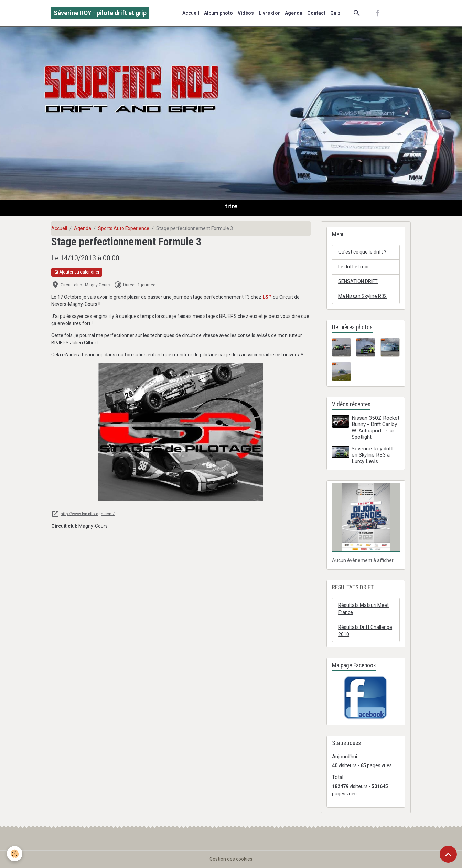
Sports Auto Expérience (124, 228)
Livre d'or (269, 13)
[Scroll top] (448, 854)
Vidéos (246, 13)
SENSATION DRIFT (358, 281)
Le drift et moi (353, 267)
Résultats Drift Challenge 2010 (365, 631)
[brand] (100, 13)
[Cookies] (15, 854)
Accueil (191, 13)
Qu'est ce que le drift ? (362, 252)
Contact (316, 13)
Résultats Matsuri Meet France (363, 609)
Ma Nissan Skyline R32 (362, 296)
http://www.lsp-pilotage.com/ (88, 514)
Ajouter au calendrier (77, 272)
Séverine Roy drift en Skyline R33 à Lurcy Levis (372, 455)
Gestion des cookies (231, 859)
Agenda (294, 13)
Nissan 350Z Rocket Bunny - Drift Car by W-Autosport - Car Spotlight (375, 427)
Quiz (335, 13)
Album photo (218, 13)
